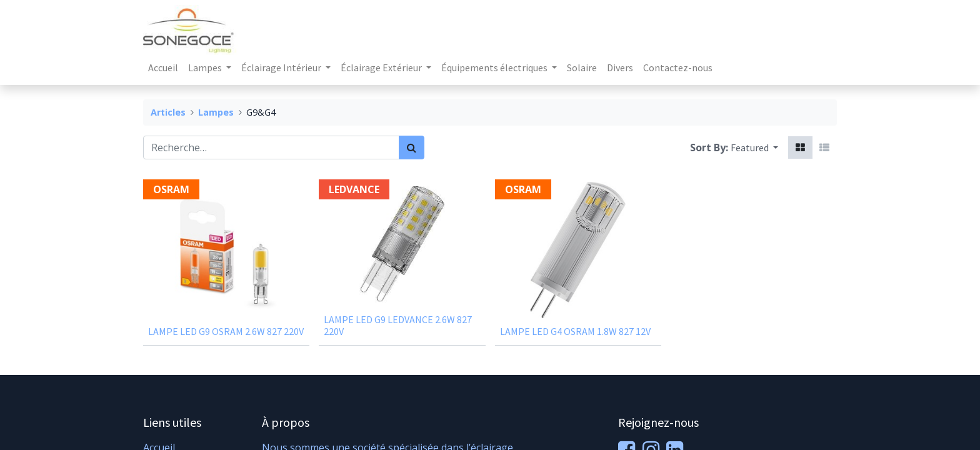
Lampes (216, 112)
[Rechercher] (412, 147)
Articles (168, 112)
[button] (754, 147)
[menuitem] (163, 67)
